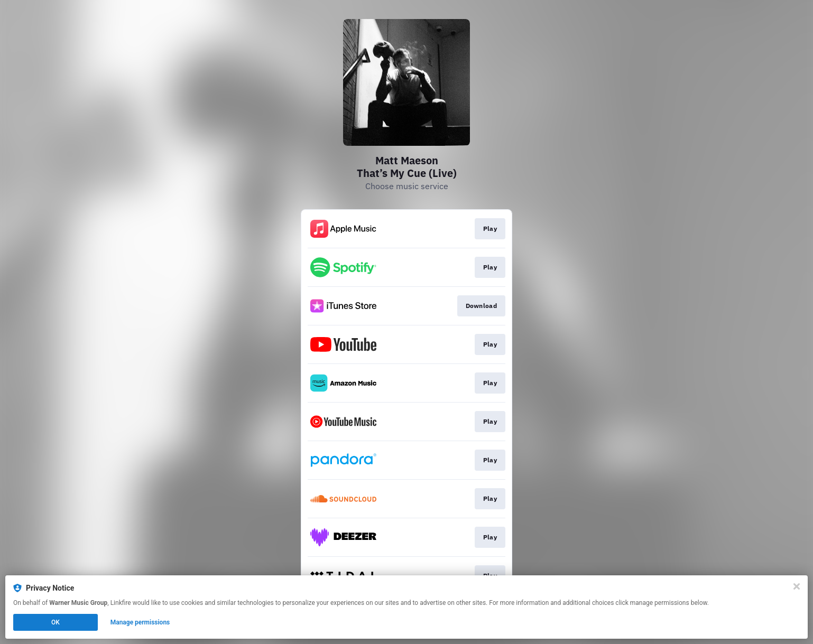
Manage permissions (140, 622)
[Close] (797, 586)
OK (56, 622)
